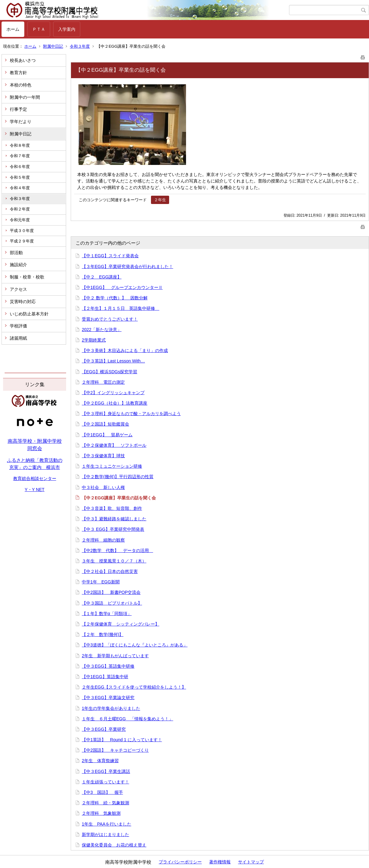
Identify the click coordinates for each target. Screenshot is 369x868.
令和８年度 (20, 145)
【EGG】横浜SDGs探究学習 (109, 372)
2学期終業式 (94, 340)
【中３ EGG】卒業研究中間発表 (113, 529)
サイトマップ (251, 862)
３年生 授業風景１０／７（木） (114, 561)
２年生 (160, 200)
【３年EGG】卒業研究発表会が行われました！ (127, 266)
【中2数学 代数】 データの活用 (117, 550)
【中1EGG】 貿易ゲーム (107, 435)
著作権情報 (220, 862)
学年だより (21, 122)
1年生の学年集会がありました (111, 708)
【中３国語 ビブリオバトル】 (112, 603)
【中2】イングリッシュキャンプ (113, 393)
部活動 (16, 253)
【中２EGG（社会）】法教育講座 (115, 403)
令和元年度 (20, 220)
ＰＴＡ (39, 29)
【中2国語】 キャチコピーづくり (115, 750)
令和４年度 (20, 188)
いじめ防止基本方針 (29, 314)
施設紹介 (18, 265)
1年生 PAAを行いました (107, 824)
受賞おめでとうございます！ (110, 319)
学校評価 (18, 326)
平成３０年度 (22, 231)
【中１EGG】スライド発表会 (110, 256)
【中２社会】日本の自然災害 (110, 571)
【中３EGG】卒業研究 (104, 729)
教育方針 (18, 73)
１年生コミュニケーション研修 (112, 466)
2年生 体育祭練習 (100, 761)
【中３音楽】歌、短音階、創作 (112, 508)
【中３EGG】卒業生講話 (106, 771)
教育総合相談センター (35, 478)
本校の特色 (21, 85)
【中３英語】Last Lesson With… (113, 361)
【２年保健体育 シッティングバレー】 (121, 624)
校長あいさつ (23, 60)
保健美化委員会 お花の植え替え (114, 845)
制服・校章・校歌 (27, 277)
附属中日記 (53, 46)
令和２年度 (20, 209)
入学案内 (67, 29)
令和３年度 (80, 46)
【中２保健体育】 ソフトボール (114, 445)
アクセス (18, 289)
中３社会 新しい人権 (103, 487)
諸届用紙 (18, 338)
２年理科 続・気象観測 (105, 803)
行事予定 (18, 109)
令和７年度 (20, 156)
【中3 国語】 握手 (102, 792)
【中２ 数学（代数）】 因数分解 (115, 298)
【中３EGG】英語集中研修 (108, 666)
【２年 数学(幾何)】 (103, 634)
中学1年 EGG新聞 (101, 582)
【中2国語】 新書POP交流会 (111, 592)
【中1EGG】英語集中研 (105, 677)
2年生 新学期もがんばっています (115, 656)
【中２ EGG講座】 (102, 277)
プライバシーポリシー (180, 862)
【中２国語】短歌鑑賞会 (105, 424)
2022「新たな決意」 (102, 330)
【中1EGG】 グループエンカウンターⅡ (122, 287)
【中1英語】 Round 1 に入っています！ (122, 740)
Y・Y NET (34, 490)
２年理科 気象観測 (101, 813)
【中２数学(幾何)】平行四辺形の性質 (118, 477)
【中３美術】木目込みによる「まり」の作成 (125, 350)
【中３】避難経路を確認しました (114, 519)
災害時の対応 (23, 302)
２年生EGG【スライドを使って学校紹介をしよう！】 (134, 687)
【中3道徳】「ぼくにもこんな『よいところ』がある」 (135, 645)
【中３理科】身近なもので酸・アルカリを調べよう (131, 414)
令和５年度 (20, 177)
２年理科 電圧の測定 (103, 382)
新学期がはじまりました (105, 834)
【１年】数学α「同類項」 (107, 614)
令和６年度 (20, 167)
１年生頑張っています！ (105, 782)
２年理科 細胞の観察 (103, 540)
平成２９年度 (22, 241)
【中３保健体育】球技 (103, 456)
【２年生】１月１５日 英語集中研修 (121, 308)
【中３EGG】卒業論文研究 (108, 698)
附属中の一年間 (25, 97)
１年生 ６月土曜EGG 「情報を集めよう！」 (127, 719)
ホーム (13, 29)
